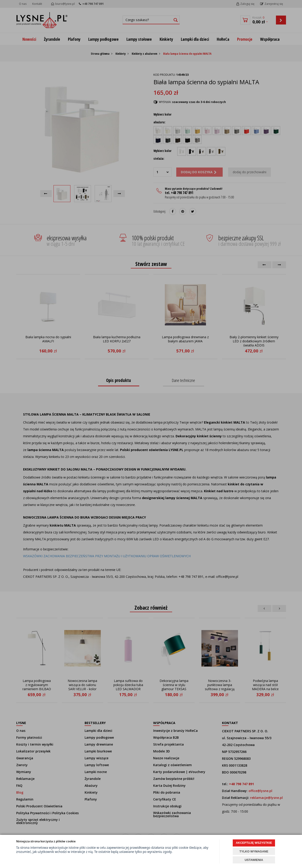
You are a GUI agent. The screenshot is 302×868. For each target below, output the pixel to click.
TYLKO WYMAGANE (254, 851)
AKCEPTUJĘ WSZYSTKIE (254, 843)
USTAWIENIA (254, 860)
